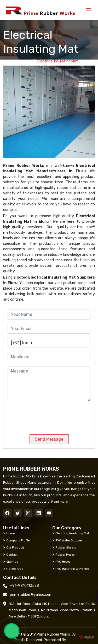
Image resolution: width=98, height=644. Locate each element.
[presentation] (43, 416)
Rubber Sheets (64, 547)
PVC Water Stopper (67, 540)
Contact (10, 555)
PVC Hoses (61, 562)
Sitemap (11, 562)
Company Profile (16, 540)
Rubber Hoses (63, 555)
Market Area (13, 569)
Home (25, 61)
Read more (59, 502)
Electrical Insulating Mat (71, 533)
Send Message (49, 439)
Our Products (14, 547)
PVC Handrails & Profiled (71, 569)
